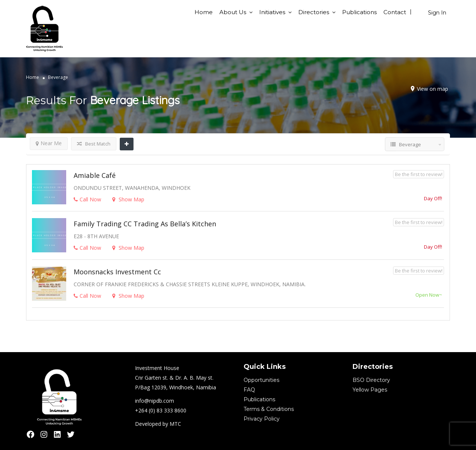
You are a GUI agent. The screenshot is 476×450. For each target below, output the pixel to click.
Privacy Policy (262, 419)
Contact (395, 12)
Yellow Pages (370, 390)
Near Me (49, 143)
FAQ (249, 390)
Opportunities (261, 380)
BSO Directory (371, 380)
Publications (359, 12)
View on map (432, 89)
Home (204, 12)
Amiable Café (95, 175)
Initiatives (272, 12)
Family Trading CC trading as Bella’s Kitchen (145, 224)
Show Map (128, 199)
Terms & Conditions (269, 409)
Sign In (437, 13)
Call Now (87, 199)
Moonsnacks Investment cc (117, 272)
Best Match (94, 144)
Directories (314, 12)
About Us (233, 12)
